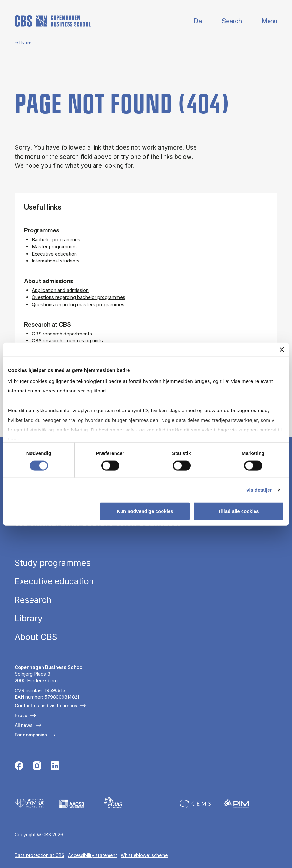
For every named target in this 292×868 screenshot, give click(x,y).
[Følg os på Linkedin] (55, 767)
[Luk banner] (282, 350)
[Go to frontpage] (53, 21)
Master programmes (54, 246)
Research (33, 600)
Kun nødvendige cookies (145, 511)
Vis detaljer (259, 490)
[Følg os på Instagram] (37, 767)
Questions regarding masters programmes (78, 304)
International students (56, 261)
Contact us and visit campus (46, 706)
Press (21, 715)
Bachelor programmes (56, 240)
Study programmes (53, 563)
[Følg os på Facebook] (19, 767)
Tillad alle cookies (238, 511)
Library (29, 618)
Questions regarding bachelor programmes (79, 297)
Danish (192, 21)
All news (24, 725)
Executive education (54, 254)
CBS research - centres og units (67, 341)
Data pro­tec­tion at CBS (40, 855)
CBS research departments (62, 334)
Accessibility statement (93, 855)
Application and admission (60, 290)
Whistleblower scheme (144, 855)
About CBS (36, 637)
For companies (31, 735)
